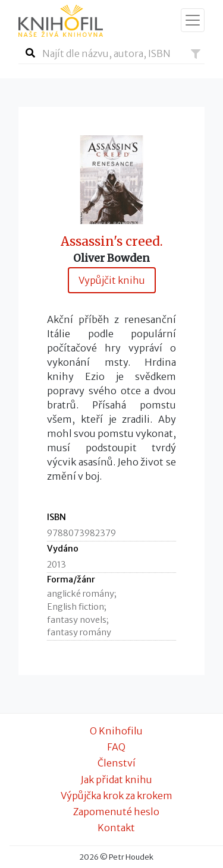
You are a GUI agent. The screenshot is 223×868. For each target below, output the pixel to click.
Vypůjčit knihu (112, 280)
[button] (196, 54)
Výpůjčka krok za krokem (117, 796)
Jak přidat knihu (117, 780)
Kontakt (116, 828)
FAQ (116, 747)
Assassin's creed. (112, 242)
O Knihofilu (116, 731)
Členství (117, 763)
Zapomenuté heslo (116, 812)
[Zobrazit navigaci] (193, 20)
